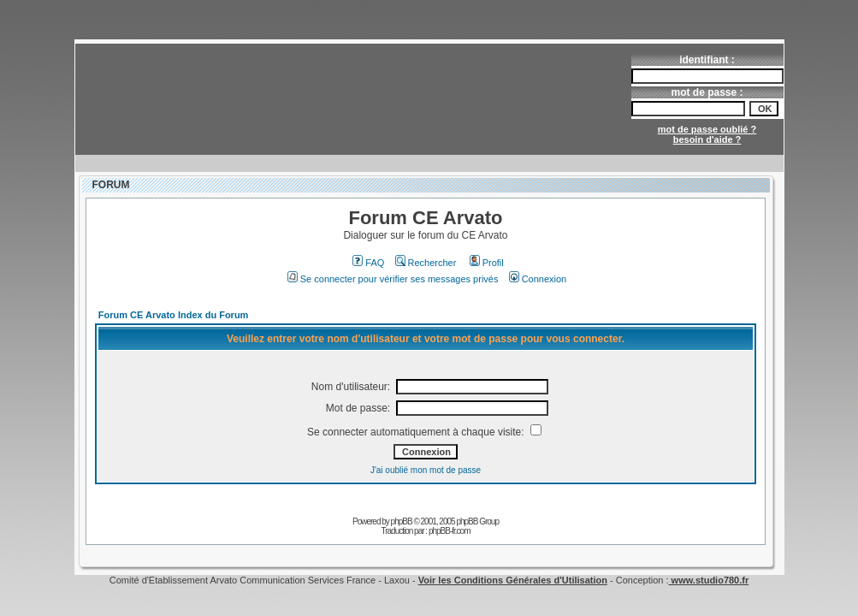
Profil (487, 263)
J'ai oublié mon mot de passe (426, 470)
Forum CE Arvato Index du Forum (174, 315)
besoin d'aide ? (707, 139)
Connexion (538, 279)
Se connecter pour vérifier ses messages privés (393, 279)
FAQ (368, 263)
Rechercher (426, 263)
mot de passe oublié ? (707, 129)
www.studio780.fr (709, 580)
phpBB (402, 521)
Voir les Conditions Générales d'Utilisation (513, 580)
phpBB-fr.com (450, 531)
